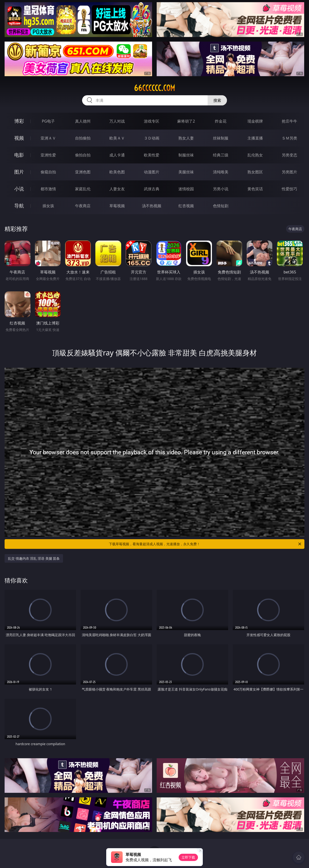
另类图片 (289, 172)
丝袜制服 (221, 138)
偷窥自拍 (48, 172)
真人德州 (83, 121)
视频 (19, 138)
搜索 (217, 100)
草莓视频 (117, 206)
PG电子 (48, 121)
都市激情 (48, 189)
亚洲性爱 (48, 155)
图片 (19, 172)
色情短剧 (221, 206)
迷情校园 (186, 189)
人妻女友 (117, 189)
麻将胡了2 (186, 121)
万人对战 (117, 121)
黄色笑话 (255, 189)
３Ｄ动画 (152, 138)
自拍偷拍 (83, 138)
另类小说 (221, 189)
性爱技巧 (289, 189)
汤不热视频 (152, 206)
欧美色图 (117, 172)
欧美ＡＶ (117, 138)
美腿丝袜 (186, 172)
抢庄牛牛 (289, 121)
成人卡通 (117, 155)
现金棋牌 (255, 121)
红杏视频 (186, 206)
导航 (19, 206)
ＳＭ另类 (289, 138)
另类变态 (289, 155)
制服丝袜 (186, 155)
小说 (19, 189)
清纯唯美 (221, 172)
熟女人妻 (186, 138)
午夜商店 (83, 206)
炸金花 (221, 121)
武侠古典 (152, 189)
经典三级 (221, 155)
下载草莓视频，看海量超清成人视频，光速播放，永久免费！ (205, 544)
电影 (19, 155)
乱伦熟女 (255, 155)
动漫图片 (152, 172)
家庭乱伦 (83, 189)
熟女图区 (255, 172)
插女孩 (48, 206)
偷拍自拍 (83, 155)
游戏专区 (152, 121)
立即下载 (188, 857)
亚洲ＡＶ (48, 138)
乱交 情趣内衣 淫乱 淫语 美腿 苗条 (34, 558)
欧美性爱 (152, 155)
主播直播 (255, 138)
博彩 (19, 121)
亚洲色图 (83, 172)
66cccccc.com (154, 88)
